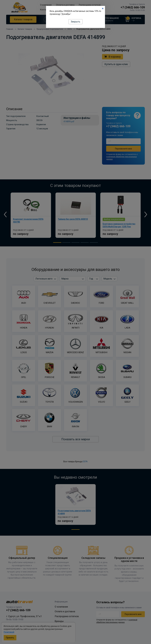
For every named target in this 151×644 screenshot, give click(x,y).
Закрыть (75, 22)
